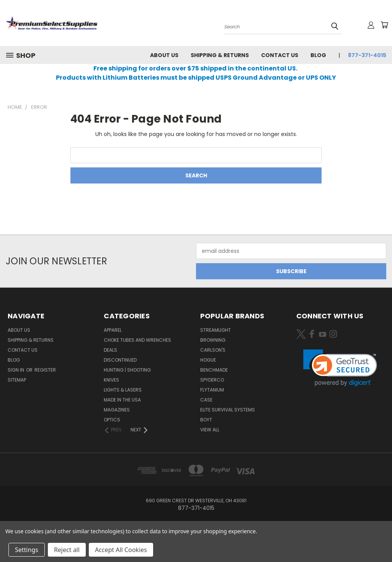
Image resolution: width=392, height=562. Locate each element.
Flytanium (212, 390)
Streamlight (216, 330)
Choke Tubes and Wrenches (137, 340)
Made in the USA (122, 400)
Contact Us (280, 55)
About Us (164, 55)
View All (210, 430)
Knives (111, 380)
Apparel (113, 330)
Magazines (117, 410)
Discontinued (120, 360)
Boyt (206, 420)
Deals (110, 350)
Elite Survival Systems (228, 410)
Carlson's (213, 350)
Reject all (67, 550)
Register (45, 370)
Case (206, 400)
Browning (213, 340)
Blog (318, 55)
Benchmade (214, 370)
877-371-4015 (367, 55)
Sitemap (17, 380)
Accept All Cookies (121, 550)
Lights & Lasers (123, 390)
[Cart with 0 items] (384, 25)
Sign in (16, 370)
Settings (27, 550)
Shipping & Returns (220, 55)
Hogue (208, 360)
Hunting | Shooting (127, 370)
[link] (340, 368)
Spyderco (212, 380)
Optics (112, 420)
